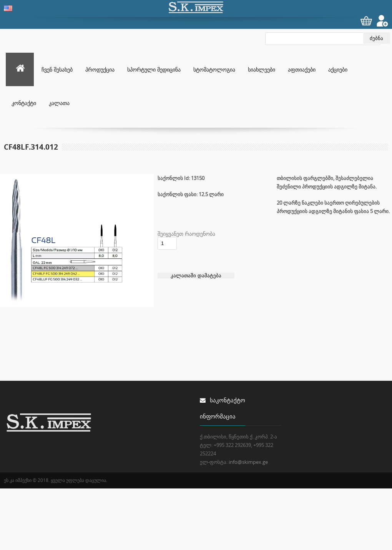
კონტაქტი (24, 103)
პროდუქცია (100, 69)
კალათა (59, 103)
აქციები (338, 69)
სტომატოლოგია (214, 69)
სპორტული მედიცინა (154, 69)
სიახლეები (262, 69)
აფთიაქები (302, 69)
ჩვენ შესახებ (57, 69)
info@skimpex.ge (248, 462)
